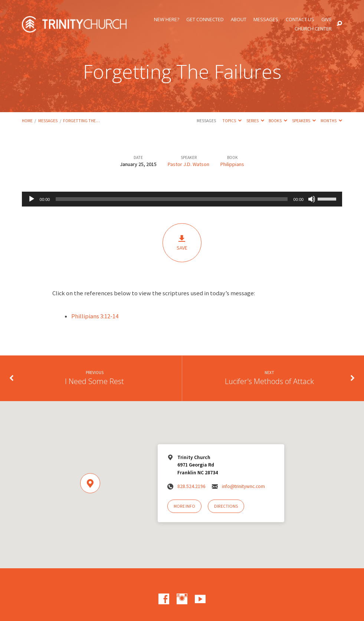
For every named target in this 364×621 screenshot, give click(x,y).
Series (255, 121)
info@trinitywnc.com (243, 486)
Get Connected (205, 19)
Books (278, 121)
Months (331, 121)
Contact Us (300, 19)
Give (327, 19)
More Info (184, 506)
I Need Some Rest (94, 381)
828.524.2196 (191, 486)
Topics (232, 121)
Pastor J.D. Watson (188, 164)
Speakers (304, 121)
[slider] (171, 199)
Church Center (313, 29)
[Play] (32, 199)
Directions (226, 506)
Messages (266, 19)
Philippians (232, 164)
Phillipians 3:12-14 (95, 316)
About (239, 19)
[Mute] (312, 199)
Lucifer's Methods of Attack (269, 381)
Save (182, 243)
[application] (182, 199)
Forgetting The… (81, 121)
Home (27, 121)
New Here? (167, 19)
